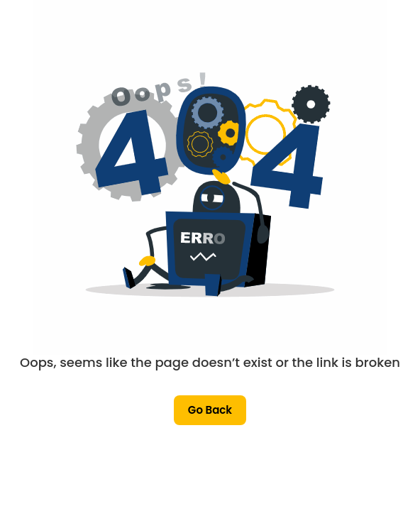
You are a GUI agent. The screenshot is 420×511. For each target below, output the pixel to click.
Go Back (210, 410)
